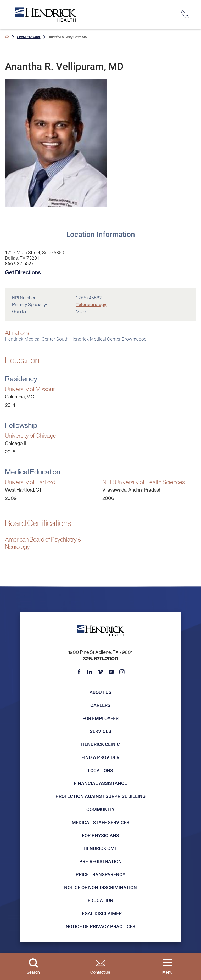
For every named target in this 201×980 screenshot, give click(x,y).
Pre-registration (100, 861)
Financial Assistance (100, 783)
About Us (100, 692)
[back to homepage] (7, 37)
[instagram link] (122, 672)
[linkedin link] (90, 672)
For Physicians (100, 835)
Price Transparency (100, 874)
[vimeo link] (100, 672)
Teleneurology (91, 304)
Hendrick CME (100, 848)
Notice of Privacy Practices (100, 926)
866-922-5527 (19, 263)
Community (100, 809)
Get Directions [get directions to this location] (23, 272)
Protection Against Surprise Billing (100, 796)
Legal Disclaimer (100, 913)
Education (100, 900)
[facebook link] (79, 672)
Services (100, 731)
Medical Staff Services (100, 822)
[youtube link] (111, 672)
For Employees (100, 718)
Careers (100, 705)
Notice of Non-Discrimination (100, 887)
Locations (100, 770)
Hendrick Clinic (100, 744)
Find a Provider (29, 37)
